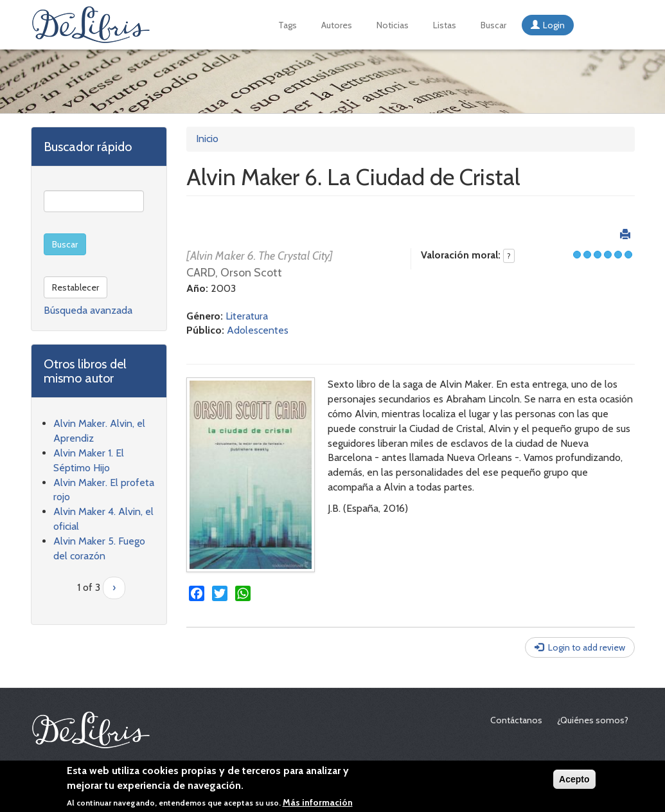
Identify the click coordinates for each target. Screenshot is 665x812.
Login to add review (587, 647)
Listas (445, 25)
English (591, 25)
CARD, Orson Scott (234, 273)
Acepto (574, 780)
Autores (337, 25)
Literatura (247, 316)
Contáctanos (516, 720)
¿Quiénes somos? (593, 720)
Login (554, 25)
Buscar (493, 25)
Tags (288, 25)
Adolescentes (258, 330)
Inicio (207, 139)
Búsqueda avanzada (88, 310)
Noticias (393, 25)
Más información (318, 804)
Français (608, 25)
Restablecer (75, 287)
